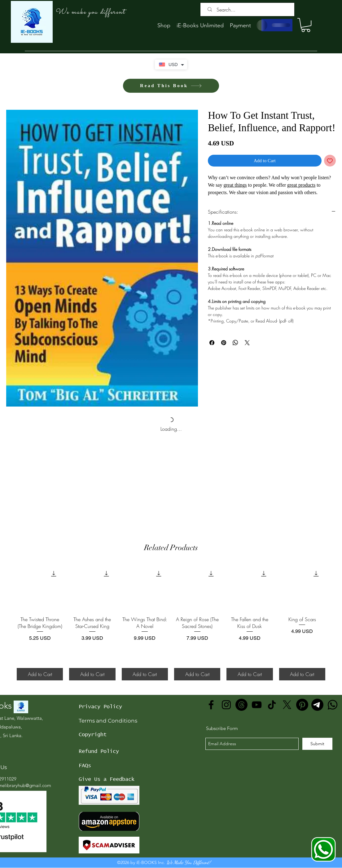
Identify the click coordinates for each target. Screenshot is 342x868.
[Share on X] (247, 343)
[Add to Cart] (40, 674)
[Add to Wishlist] (330, 161)
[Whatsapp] (333, 705)
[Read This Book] (171, 86)
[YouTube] (257, 705)
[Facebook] (211, 705)
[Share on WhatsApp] (235, 343)
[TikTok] (272, 705)
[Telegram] (317, 705)
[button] (306, 25)
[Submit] (317, 744)
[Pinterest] (302, 705)
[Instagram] (226, 705)
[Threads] (241, 705)
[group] (171, 622)
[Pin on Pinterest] (224, 343)
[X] (287, 705)
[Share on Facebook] (212, 343)
